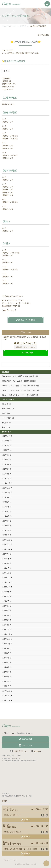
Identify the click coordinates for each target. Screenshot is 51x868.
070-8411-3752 (41, 809)
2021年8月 (5, 502)
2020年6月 (5, 559)
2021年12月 (6, 483)
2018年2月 (5, 681)
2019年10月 (6, 587)
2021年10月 (6, 493)
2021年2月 (5, 530)
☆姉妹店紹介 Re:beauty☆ (12, 381)
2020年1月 (5, 573)
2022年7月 (5, 450)
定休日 (4, 427)
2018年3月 (5, 677)
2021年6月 (5, 511)
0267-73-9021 (27, 343)
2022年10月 (6, 436)
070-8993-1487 (41, 826)
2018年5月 (5, 667)
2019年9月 (5, 592)
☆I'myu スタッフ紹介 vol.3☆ (14, 390)
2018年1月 (5, 686)
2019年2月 (5, 625)
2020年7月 (5, 554)
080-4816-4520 (41, 843)
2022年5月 (5, 459)
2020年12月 (6, 540)
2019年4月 (5, 615)
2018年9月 (5, 648)
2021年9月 (5, 497)
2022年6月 (5, 455)
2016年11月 (6, 700)
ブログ (4, 413)
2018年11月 (6, 639)
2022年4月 (5, 464)
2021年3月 (5, 526)
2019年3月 (5, 620)
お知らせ (5, 404)
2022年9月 (5, 441)
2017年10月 (6, 695)
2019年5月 (5, 611)
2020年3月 (5, 563)
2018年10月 (6, 644)
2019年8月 (5, 596)
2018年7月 (5, 658)
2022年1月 (5, 478)
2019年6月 (5, 606)
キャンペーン (7, 408)
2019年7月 (5, 601)
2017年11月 (6, 691)
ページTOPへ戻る (46, 863)
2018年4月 (5, 672)
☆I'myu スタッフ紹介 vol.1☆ (14, 395)
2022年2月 (5, 474)
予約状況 (5, 423)
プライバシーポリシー (10, 860)
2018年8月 (5, 653)
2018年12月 (6, 634)
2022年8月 (5, 445)
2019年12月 (6, 578)
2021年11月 (6, 488)
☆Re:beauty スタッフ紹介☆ (13, 376)
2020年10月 (6, 549)
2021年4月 (5, 521)
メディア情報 (7, 418)
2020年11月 (6, 544)
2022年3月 (5, 469)
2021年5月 (5, 516)
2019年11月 (6, 582)
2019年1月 (5, 629)
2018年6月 (5, 663)
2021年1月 (5, 535)
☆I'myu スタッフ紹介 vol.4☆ (14, 386)
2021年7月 (5, 507)
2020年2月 (5, 568)
